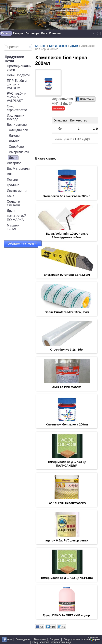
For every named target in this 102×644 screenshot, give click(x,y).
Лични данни (23, 639)
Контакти (55, 33)
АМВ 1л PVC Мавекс (67, 387)
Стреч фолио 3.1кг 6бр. (67, 350)
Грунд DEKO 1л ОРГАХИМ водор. (67, 615)
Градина (13, 185)
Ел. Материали (18, 169)
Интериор (14, 163)
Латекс (14, 141)
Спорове (54, 639)
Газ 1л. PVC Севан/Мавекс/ (67, 503)
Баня (11, 196)
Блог (44, 33)
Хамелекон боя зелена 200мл (67, 424)
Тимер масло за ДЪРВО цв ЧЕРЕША (67, 578)
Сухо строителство (17, 108)
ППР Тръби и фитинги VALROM (17, 84)
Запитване (87, 99)
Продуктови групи (15, 59)
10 (51, 627)
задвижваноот (94, 639)
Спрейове (16, 147)
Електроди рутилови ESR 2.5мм (67, 275)
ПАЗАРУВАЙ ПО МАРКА (17, 218)
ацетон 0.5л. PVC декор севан (67, 540)
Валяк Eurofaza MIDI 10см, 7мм (67, 312)
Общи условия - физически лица (82, 639)
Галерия (18, 33)
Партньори (32, 33)
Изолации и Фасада (16, 117)
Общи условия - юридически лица (52, 642)
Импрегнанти (19, 152)
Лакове (14, 136)
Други (13, 158)
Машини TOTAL (13, 227)
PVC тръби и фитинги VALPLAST (17, 97)
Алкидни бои (19, 130)
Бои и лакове (17, 125)
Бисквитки (40, 639)
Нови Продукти (18, 75)
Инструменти (17, 191)
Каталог (6, 33)
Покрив (12, 180)
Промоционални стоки (19, 68)
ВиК (10, 174)
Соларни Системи (14, 203)
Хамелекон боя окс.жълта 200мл (67, 196)
